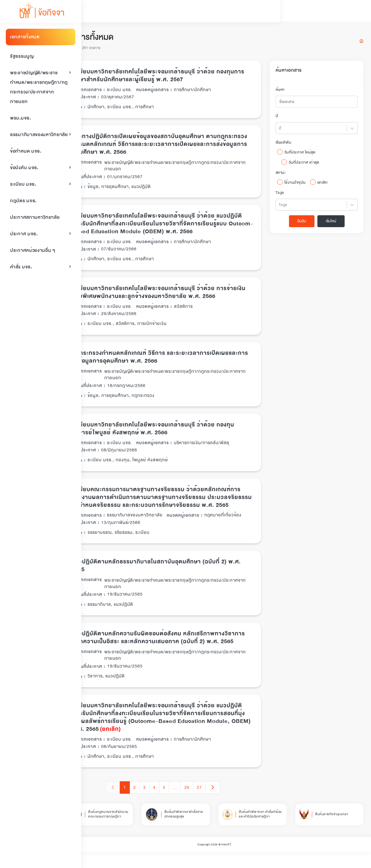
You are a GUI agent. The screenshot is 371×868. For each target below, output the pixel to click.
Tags (287, 194)
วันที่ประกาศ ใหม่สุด (308, 154)
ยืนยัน (305, 223)
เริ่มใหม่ (334, 223)
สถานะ (288, 174)
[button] (229, 804)
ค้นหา (288, 91)
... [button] (191, 804)
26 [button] (203, 804)
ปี (284, 118)
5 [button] (181, 804)
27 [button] (216, 804)
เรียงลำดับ (291, 144)
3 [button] (161, 804)
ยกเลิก (330, 184)
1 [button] (141, 804)
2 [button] (151, 804)
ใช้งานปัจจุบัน (303, 184)
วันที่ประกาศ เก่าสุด (312, 164)
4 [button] (171, 804)
